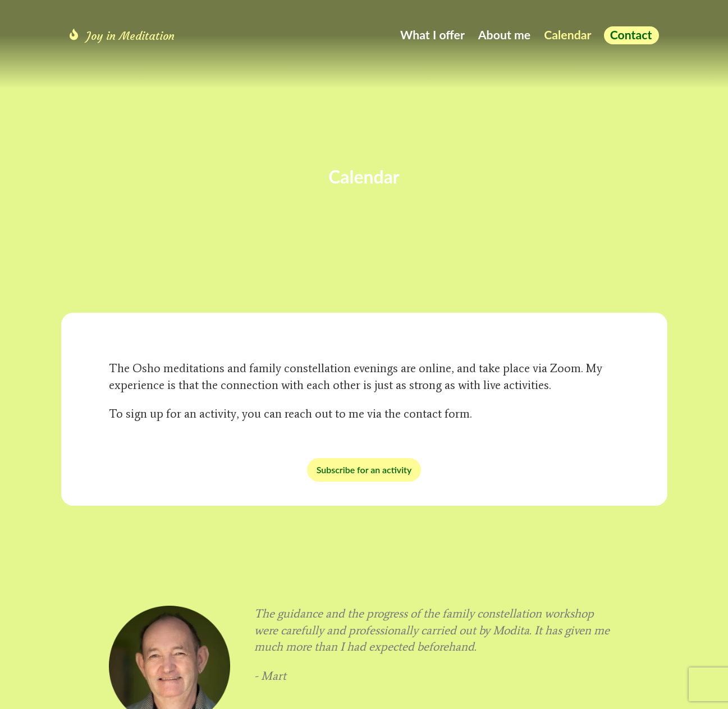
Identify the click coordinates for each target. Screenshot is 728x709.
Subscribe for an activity (364, 470)
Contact (631, 35)
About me (504, 35)
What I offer (432, 35)
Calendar (567, 35)
